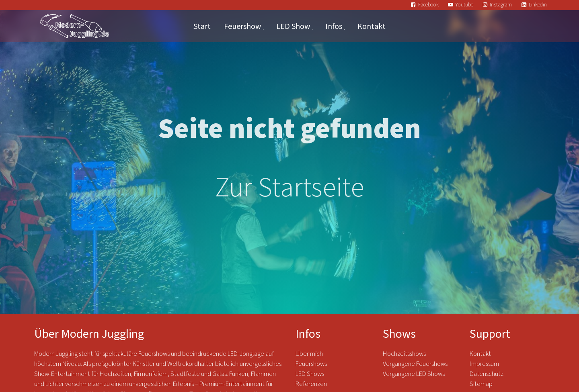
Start (202, 26)
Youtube (464, 5)
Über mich (309, 354)
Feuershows (311, 364)
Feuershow (242, 26)
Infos (334, 26)
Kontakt (372, 26)
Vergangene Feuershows (415, 364)
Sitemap (481, 384)
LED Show (293, 26)
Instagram (501, 5)
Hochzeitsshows (404, 354)
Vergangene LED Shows (414, 374)
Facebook (428, 5)
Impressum (484, 364)
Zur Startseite (290, 188)
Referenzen (311, 384)
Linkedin (538, 5)
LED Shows (310, 374)
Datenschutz (487, 374)
